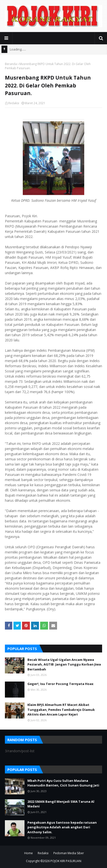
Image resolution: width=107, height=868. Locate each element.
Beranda (11, 64)
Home (29, 853)
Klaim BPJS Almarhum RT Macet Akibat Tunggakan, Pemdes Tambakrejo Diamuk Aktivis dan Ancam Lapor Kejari (61, 709)
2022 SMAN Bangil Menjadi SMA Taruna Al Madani (61, 804)
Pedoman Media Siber (69, 853)
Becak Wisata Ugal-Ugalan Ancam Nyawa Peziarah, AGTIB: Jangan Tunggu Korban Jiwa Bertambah (64, 664)
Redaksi (14, 103)
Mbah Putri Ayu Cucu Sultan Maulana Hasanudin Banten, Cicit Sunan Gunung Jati (63, 783)
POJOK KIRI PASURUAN (66, 861)
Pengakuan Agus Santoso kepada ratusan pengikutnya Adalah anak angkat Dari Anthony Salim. (62, 827)
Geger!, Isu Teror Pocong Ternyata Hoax (60, 684)
